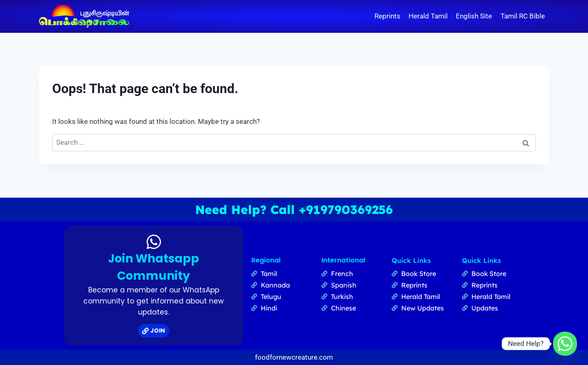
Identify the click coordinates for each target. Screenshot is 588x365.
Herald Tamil (428, 16)
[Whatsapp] (565, 344)
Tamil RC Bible (523, 16)
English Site (474, 16)
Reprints (387, 16)
